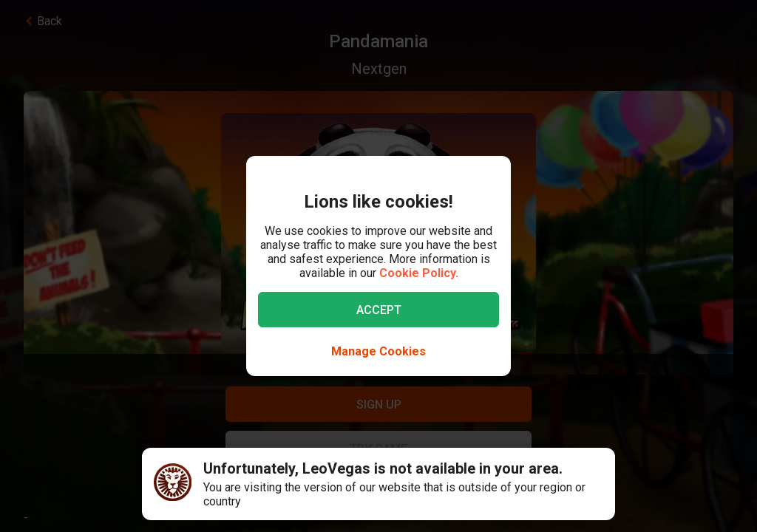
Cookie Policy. (419, 273)
